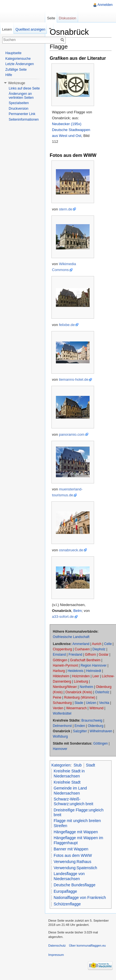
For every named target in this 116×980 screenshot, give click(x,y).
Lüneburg (81, 681)
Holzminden (81, 676)
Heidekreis (76, 671)
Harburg (59, 671)
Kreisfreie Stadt (67, 782)
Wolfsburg (60, 736)
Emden (80, 726)
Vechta (104, 703)
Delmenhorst (62, 726)
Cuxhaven (82, 649)
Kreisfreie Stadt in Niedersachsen (69, 774)
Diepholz (99, 649)
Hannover (60, 749)
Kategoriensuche (18, 59)
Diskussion (67, 18)
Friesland (75, 655)
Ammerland (81, 644)
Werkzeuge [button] (17, 83)
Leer (96, 676)
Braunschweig (92, 720)
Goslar (104, 655)
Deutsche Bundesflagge (75, 885)
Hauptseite (13, 53)
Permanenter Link (22, 114)
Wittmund (96, 708)
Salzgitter (80, 731)
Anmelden (105, 5)
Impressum (56, 955)
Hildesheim (61, 676)
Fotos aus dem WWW (73, 855)
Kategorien (61, 765)
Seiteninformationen (24, 120)
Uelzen (91, 703)
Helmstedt (94, 671)
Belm (78, 611)
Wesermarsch (76, 708)
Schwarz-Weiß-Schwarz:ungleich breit (73, 802)
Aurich (97, 644)
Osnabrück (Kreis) (79, 692)
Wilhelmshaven (101, 731)
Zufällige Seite (16, 70)
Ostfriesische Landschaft (71, 637)
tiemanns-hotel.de (74, 379)
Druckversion (19, 109)
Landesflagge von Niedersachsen (69, 876)
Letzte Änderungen (20, 64)
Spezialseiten (19, 103)
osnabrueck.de (71, 550)
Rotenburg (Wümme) (80, 697)
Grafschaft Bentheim (85, 660)
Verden (58, 708)
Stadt (91, 765)
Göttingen (60, 660)
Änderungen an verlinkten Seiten (21, 96)
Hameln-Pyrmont (65, 665)
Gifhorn (91, 655)
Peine (57, 697)
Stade (79, 703)
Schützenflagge (67, 904)
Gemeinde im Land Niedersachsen (70, 791)
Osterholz (102, 692)
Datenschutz (57, 945)
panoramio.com (72, 434)
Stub (78, 765)
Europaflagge (65, 891)
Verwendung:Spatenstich (75, 868)
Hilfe (9, 75)
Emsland (59, 655)
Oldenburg (96, 726)
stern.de (66, 209)
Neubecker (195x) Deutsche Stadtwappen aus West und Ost (71, 130)
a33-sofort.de (63, 617)
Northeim (86, 687)
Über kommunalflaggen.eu (87, 945)
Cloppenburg (62, 649)
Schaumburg (62, 703)
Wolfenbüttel (62, 713)
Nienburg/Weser (65, 687)
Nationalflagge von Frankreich (80, 898)
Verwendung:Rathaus (72, 862)
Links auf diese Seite (24, 88)
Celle (108, 644)
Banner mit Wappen (71, 849)
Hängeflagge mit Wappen (76, 832)
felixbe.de (67, 325)
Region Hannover (94, 665)
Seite (51, 18)
